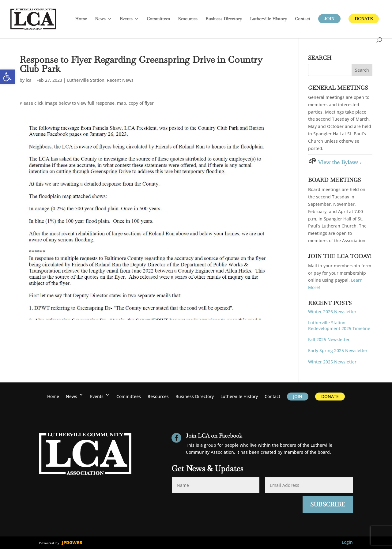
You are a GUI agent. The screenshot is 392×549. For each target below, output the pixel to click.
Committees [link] (158, 19)
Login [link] (347, 542)
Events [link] (126, 19)
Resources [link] (188, 19)
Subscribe (328, 504)
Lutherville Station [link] (86, 80)
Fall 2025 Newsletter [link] (329, 339)
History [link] (268, 19)
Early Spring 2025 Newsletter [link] (338, 350)
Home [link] (81, 19)
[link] (7, 77)
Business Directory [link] (224, 19)
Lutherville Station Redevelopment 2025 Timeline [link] (339, 325)
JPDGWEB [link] (72, 542)
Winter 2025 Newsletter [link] (332, 362)
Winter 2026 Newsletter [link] (332, 312)
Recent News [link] (120, 80)
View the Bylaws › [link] (340, 162)
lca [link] (29, 80)
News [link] (100, 19)
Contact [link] (303, 19)
